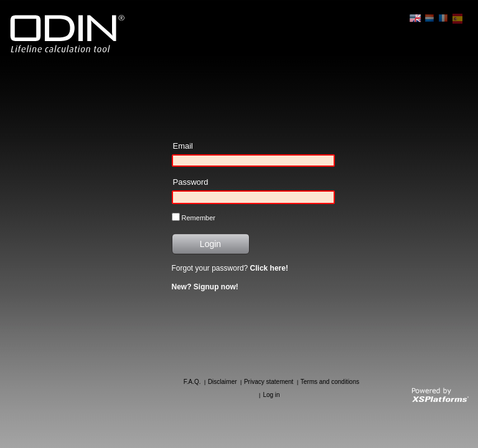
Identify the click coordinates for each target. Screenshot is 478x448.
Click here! (269, 268)
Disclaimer (223, 382)
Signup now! (216, 287)
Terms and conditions (330, 382)
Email (183, 146)
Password (191, 182)
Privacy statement (269, 382)
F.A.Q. (192, 382)
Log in (271, 395)
